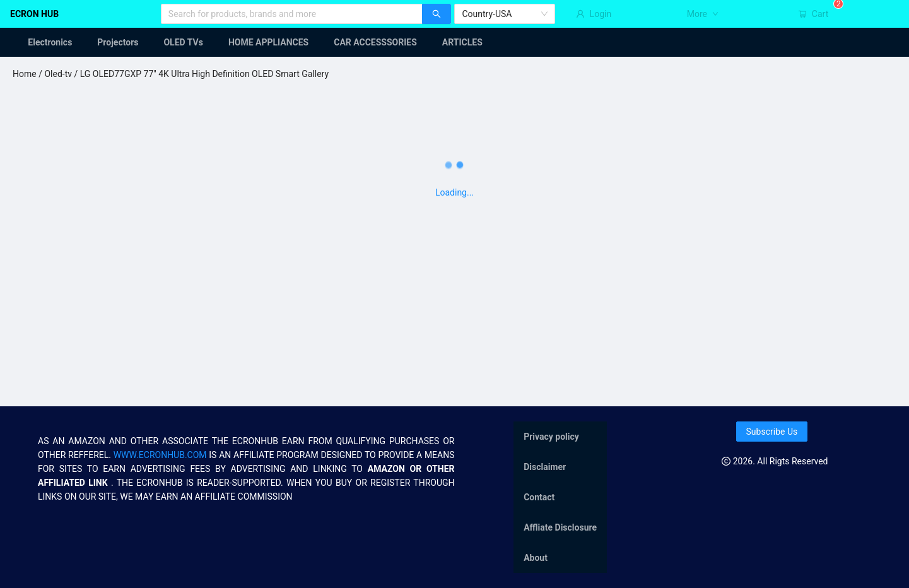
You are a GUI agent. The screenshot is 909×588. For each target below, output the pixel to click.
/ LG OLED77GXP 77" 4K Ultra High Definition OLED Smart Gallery (200, 74)
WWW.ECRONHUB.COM (160, 455)
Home (25, 74)
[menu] (454, 42)
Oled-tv (58, 74)
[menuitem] (42, 42)
